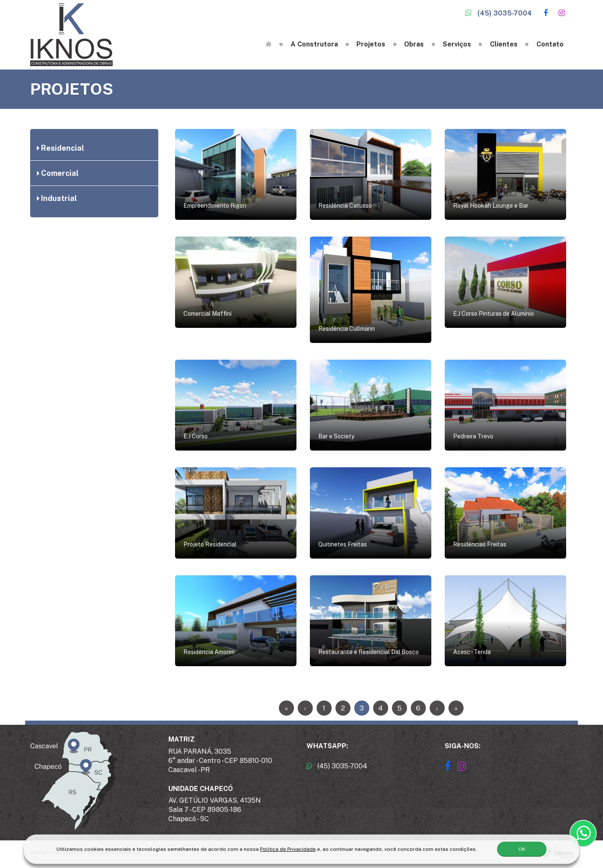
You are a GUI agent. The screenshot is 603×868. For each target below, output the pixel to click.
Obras (414, 44)
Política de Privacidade (288, 847)
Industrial (57, 198)
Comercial (58, 173)
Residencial (61, 148)
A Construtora (314, 44)
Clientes (504, 44)
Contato (550, 44)
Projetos (371, 44)
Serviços (457, 44)
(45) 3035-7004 (499, 13)
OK (522, 847)
